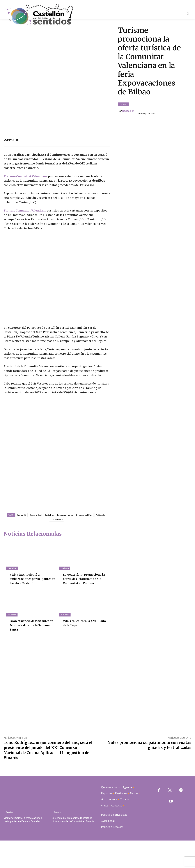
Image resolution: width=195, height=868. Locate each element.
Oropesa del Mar (84, 542)
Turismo (123, 97)
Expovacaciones (65, 542)
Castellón (49, 542)
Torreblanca (57, 547)
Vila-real (65, 642)
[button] (188, 14)
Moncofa (12, 642)
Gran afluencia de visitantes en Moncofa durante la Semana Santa (31, 652)
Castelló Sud (36, 542)
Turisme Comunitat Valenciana (26, 162)
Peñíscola (100, 542)
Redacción (128, 104)
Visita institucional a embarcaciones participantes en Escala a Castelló (32, 606)
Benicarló (22, 542)
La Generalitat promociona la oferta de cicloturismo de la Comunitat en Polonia (86, 606)
